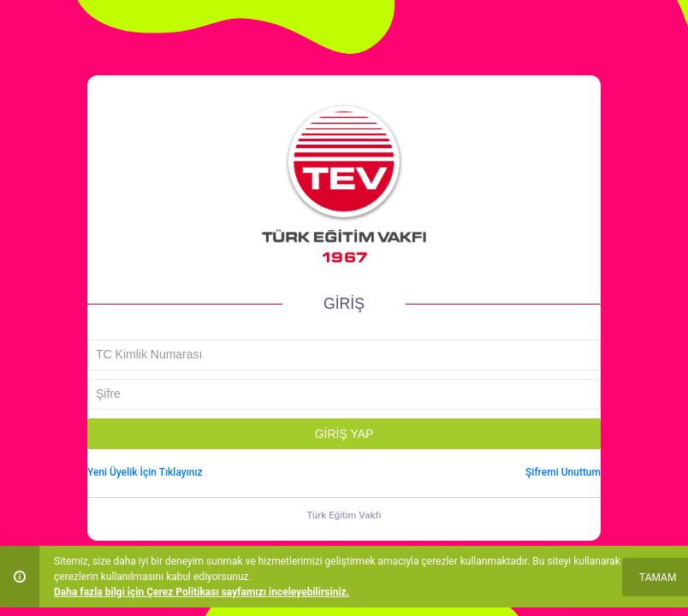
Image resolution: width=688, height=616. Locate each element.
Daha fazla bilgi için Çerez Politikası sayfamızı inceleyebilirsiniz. (202, 592)
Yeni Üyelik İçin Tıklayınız (145, 472)
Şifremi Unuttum (563, 472)
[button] (344, 434)
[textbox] (344, 355)
